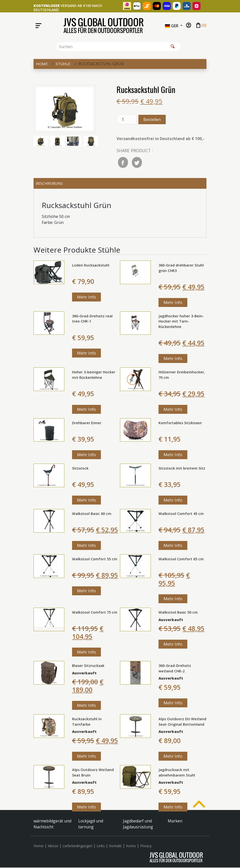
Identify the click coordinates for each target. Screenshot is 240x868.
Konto (131, 846)
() (201, 26)
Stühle (64, 64)
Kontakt (115, 846)
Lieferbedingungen (78, 846)
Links (101, 846)
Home (42, 64)
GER (172, 26)
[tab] (120, 184)
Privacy (146, 846)
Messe (53, 846)
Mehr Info (86, 298)
